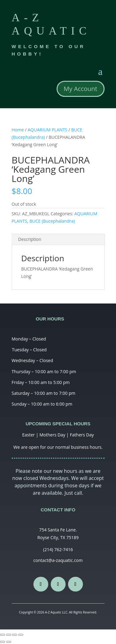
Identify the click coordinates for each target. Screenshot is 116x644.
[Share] (9, 635)
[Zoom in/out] (21, 635)
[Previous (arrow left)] (2, 642)
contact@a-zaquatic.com (58, 560)
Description (30, 239)
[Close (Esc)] (2, 635)
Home (18, 130)
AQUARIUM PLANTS (48, 130)
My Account (81, 89)
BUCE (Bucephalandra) (52, 221)
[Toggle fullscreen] (15, 635)
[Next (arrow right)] (9, 642)
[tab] (58, 239)
